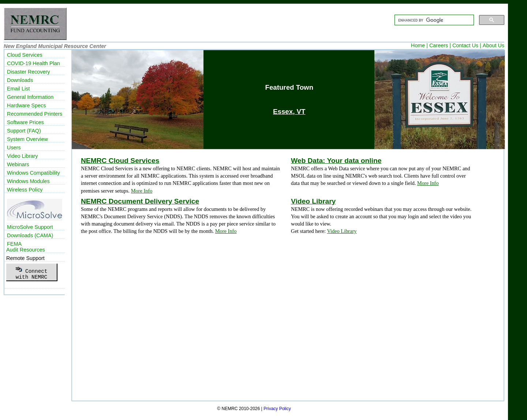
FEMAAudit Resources (26, 247)
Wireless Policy (25, 190)
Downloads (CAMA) (30, 235)
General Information (30, 97)
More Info (142, 191)
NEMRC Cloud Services (120, 161)
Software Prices (25, 122)
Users (14, 148)
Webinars (18, 164)
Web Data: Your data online (336, 161)
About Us (494, 45)
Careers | (440, 45)
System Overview (27, 139)
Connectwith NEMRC (31, 272)
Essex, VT (289, 111)
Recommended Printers (35, 114)
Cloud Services (25, 55)
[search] (433, 20)
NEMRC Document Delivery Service (140, 201)
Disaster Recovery (29, 72)
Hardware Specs (26, 105)
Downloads (20, 80)
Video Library (313, 201)
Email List (18, 89)
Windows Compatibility (33, 173)
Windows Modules (28, 181)
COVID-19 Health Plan (33, 63)
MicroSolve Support (30, 227)
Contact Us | (467, 45)
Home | (419, 45)
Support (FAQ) (24, 131)
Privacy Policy (277, 409)
